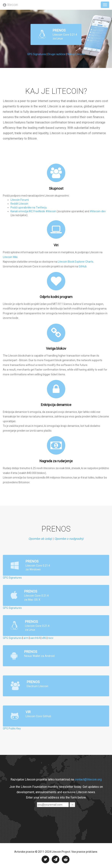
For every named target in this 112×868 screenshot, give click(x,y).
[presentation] (29, 815)
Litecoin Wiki (10, 257)
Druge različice (57, 54)
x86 (44, 638)
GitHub (83, 266)
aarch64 (35, 638)
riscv (51, 638)
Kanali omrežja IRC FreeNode (28, 211)
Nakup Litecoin (76, 54)
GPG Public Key (12, 728)
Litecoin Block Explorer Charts (76, 262)
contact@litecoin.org (88, 779)
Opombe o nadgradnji (69, 539)
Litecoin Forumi (20, 200)
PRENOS (58, 34)
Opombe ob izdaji (40, 539)
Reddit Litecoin (19, 204)
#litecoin (51, 211)
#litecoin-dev (98, 211)
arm (26, 638)
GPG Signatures (37, 54)
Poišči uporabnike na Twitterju (29, 207)
